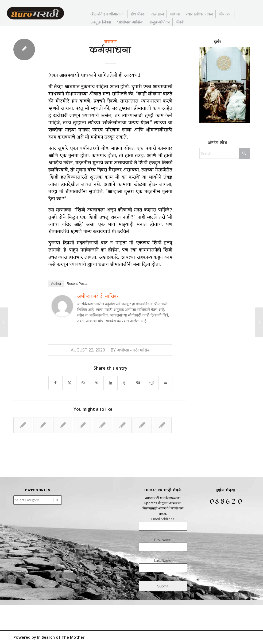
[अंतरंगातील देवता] (4, 322)
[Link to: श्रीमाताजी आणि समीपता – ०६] (82, 425)
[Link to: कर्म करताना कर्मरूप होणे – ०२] (63, 425)
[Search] (225, 153)
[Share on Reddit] (152, 383)
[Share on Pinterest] (97, 383)
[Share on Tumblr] (124, 383)
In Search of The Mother (61, 637)
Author (56, 284)
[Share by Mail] (165, 383)
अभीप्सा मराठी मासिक (98, 296)
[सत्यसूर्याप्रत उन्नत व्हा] (259, 322)
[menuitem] (108, 14)
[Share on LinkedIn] (110, 383)
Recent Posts (77, 284)
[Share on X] (69, 383)
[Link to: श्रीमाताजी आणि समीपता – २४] (103, 425)
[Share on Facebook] (55, 383)
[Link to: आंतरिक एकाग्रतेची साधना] (43, 425)
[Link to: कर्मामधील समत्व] (142, 425)
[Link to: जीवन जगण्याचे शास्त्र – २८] (122, 425)
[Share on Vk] (138, 383)
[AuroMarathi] (35, 14)
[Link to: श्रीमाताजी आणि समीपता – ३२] (23, 425)
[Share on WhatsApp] (83, 383)
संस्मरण (110, 42)
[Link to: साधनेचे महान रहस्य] (162, 425)
